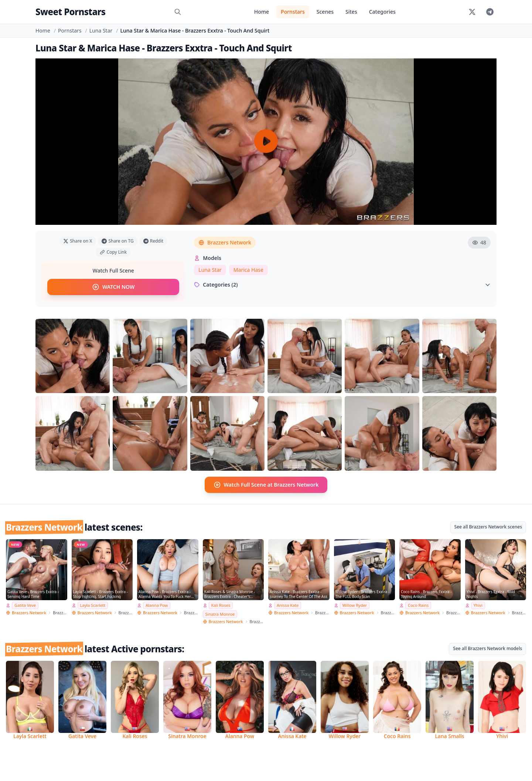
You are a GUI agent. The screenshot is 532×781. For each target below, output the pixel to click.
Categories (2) (342, 285)
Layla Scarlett (93, 605)
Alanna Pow (157, 605)
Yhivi (478, 605)
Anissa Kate (288, 605)
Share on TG (117, 241)
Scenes (325, 12)
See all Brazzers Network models (487, 648)
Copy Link (113, 252)
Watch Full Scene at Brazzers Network (266, 485)
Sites (351, 12)
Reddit (153, 241)
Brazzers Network (225, 242)
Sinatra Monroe (220, 614)
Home (262, 12)
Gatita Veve (25, 605)
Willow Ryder (355, 605)
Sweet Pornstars (70, 12)
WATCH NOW (113, 287)
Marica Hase (248, 270)
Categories (382, 12)
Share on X (78, 241)
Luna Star (101, 31)
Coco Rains (418, 605)
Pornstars (293, 12)
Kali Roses (221, 605)
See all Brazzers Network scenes (488, 527)
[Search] (178, 12)
